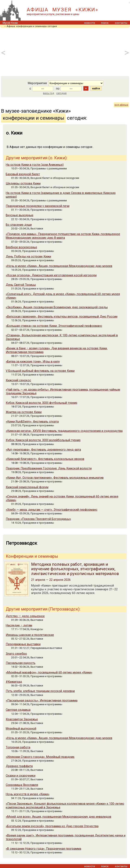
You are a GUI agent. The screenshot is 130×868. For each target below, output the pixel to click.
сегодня (61, 93)
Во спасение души (19, 225)
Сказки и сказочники (21, 776)
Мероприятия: (38, 83)
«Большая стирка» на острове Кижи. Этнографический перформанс (54, 326)
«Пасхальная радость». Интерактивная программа (42, 700)
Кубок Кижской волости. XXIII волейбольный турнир (43, 440)
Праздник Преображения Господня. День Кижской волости (49, 468)
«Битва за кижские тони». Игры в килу (33, 361)
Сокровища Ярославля (22, 785)
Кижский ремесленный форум (27, 487)
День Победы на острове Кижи (28, 256)
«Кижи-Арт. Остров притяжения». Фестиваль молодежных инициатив (55, 478)
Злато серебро (16, 654)
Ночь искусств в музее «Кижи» (28, 794)
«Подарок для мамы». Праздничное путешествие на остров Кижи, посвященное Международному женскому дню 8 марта (63, 236)
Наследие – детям (19, 625)
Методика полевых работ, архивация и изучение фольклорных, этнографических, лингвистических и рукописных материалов (75, 569)
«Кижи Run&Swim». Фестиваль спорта (32, 422)
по (58, 89)
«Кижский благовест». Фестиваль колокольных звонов (45, 459)
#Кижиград (14, 682)
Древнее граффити (19, 766)
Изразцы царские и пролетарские (30, 635)
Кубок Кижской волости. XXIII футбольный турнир (42, 403)
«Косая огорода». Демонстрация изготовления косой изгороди (51, 275)
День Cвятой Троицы (21, 285)
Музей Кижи (10, 23)
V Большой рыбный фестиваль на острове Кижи (40, 371)
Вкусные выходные (20, 215)
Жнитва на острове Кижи (24, 412)
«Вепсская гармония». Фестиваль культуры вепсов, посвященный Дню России (62, 316)
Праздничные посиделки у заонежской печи (38, 206)
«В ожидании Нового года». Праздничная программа (43, 849)
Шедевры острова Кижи (23, 183)
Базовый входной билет (23, 174)
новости (90, 23)
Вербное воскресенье (21, 247)
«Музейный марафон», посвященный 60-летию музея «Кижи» (49, 672)
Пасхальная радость (21, 663)
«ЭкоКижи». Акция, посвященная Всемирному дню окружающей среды (57, 307)
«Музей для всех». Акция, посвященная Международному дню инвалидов (59, 817)
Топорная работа (18, 747)
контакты (121, 23)
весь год (49, 93)
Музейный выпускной (21, 729)
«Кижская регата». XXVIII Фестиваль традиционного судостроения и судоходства (64, 431)
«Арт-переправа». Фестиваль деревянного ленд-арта (43, 450)
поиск (105, 23)
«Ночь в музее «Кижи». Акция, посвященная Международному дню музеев (59, 266)
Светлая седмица (18, 710)
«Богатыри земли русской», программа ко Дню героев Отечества (52, 826)
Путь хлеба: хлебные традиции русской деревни (40, 691)
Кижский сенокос (18, 380)
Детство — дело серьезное (25, 616)
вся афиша (121, 105)
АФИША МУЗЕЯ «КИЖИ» (63, 10)
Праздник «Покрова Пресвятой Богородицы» (38, 519)
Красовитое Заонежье (22, 719)
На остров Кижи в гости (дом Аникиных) (35, 165)
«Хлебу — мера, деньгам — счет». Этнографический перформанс (52, 510)
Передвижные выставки (23, 644)
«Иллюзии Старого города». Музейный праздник (40, 757)
